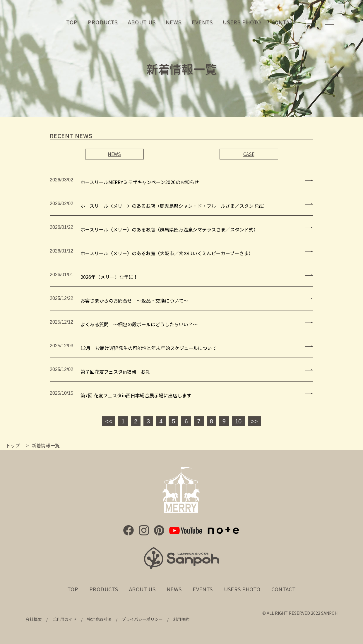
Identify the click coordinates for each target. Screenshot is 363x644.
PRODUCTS (103, 22)
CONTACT (284, 22)
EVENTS (202, 22)
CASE (249, 154)
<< (108, 421)
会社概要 (34, 619)
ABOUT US (142, 22)
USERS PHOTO (242, 22)
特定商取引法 (99, 619)
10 (238, 421)
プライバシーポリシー (142, 619)
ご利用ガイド (64, 619)
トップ (13, 445)
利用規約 (181, 619)
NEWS (174, 22)
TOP (72, 22)
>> (254, 421)
